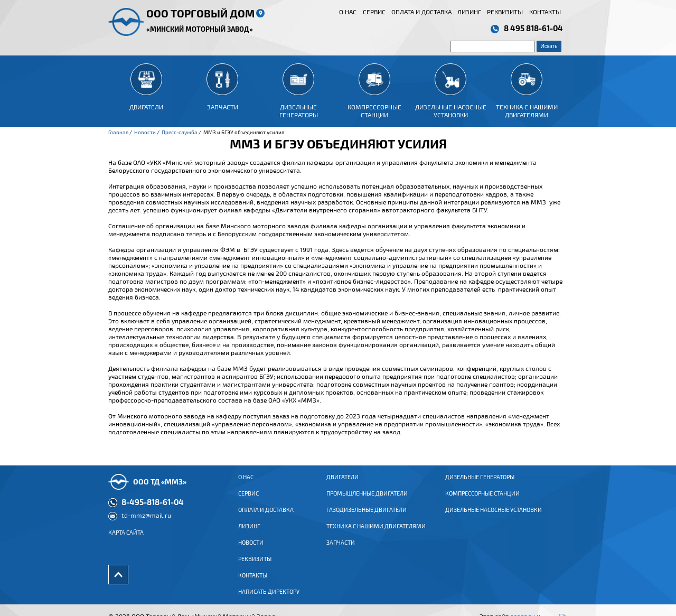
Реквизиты (505, 12)
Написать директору (269, 600)
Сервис (374, 12)
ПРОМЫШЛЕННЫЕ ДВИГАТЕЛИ (367, 501)
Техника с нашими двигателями (376, 534)
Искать (549, 46)
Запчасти (341, 550)
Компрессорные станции (482, 501)
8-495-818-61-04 (153, 510)
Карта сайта (126, 540)
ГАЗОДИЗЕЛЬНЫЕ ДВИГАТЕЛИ (367, 518)
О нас (348, 12)
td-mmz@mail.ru (146, 523)
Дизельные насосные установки (494, 518)
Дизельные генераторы (480, 485)
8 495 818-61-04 (533, 28)
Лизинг (469, 12)
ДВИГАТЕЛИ (342, 485)
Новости (251, 550)
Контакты (545, 12)
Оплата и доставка (421, 12)
